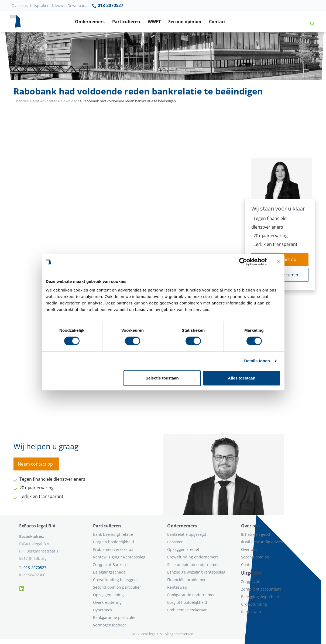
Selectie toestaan (162, 378)
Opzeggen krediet (183, 549)
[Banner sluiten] (279, 262)
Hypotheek (103, 610)
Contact (217, 22)
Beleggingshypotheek (260, 597)
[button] (310, 22)
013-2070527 (107, 6)
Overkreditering (107, 602)
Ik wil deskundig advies (262, 542)
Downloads (77, 6)
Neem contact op (35, 464)
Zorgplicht (250, 582)
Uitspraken (40, 6)
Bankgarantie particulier (115, 617)
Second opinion (185, 22)
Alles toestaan (242, 378)
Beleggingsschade (109, 572)
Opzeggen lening (108, 595)
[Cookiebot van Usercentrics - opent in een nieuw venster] (243, 262)
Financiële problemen (187, 580)
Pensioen (175, 542)
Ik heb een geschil (257, 534)
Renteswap (177, 587)
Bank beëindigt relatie (113, 534)
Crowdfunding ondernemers (193, 557)
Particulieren (126, 22)
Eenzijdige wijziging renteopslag (196, 572)
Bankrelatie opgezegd (187, 534)
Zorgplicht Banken (109, 565)
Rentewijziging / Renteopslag (119, 557)
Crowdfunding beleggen (115, 580)
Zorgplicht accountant (261, 589)
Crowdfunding (254, 604)
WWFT (154, 22)
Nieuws (59, 6)
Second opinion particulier (117, 587)
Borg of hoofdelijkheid (187, 602)
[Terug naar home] (15, 22)
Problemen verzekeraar (114, 549)
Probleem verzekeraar (187, 610)
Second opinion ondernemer (193, 565)
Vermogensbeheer (110, 625)
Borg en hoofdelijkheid (114, 542)
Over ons (20, 6)
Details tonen (257, 361)
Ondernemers (90, 22)
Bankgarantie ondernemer (191, 595)
